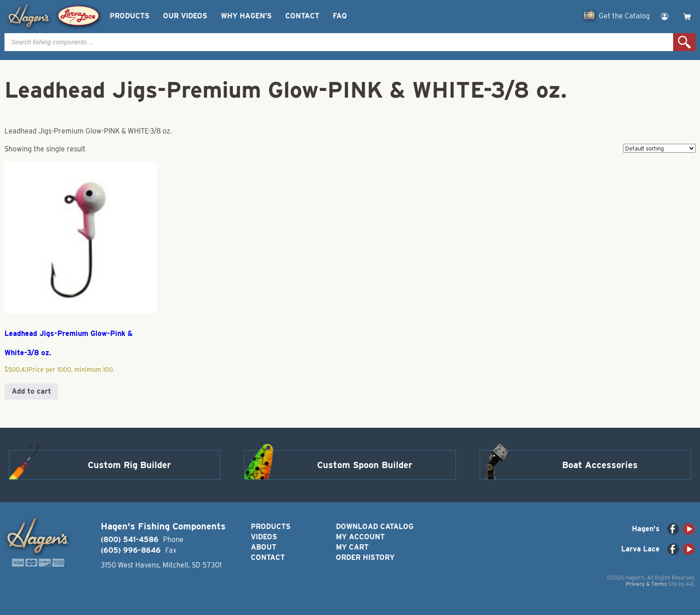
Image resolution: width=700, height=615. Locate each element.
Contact (302, 16)
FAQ (340, 16)
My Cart (352, 547)
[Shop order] (659, 148)
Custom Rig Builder (129, 465)
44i (690, 584)
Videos (264, 537)
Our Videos (185, 16)
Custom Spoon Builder (365, 465)
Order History (365, 557)
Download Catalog (375, 527)
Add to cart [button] (31, 391)
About (264, 547)
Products (130, 16)
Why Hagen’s (246, 16)
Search (684, 42)
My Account (360, 537)
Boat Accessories (600, 465)
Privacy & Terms (646, 584)
